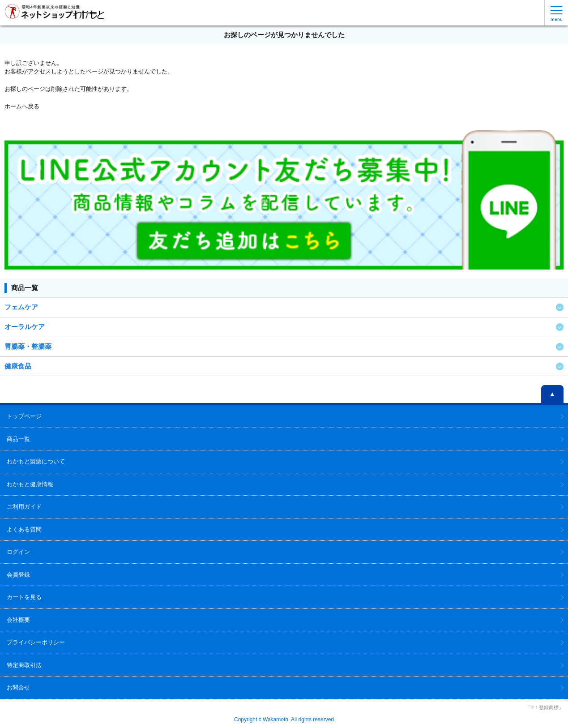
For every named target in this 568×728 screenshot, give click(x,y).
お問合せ (18, 687)
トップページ (24, 416)
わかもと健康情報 (30, 484)
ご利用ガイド (24, 507)
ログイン (18, 552)
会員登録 (18, 575)
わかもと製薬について (36, 461)
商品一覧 (18, 439)
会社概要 (18, 620)
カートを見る (24, 597)
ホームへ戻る (22, 106)
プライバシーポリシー (36, 642)
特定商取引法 (24, 665)
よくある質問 (24, 529)
